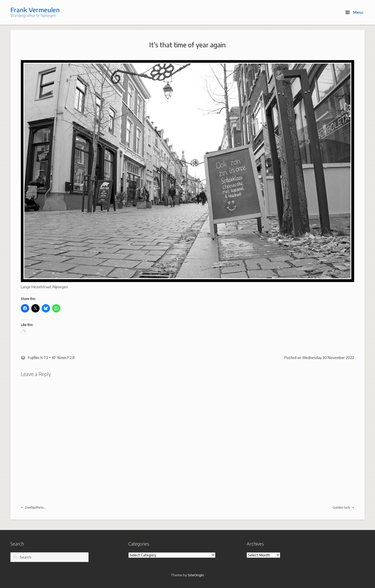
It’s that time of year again (187, 45)
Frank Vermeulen (35, 10)
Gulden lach (343, 507)
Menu (354, 12)
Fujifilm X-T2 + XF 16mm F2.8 (51, 358)
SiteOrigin (196, 575)
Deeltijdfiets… (33, 507)
